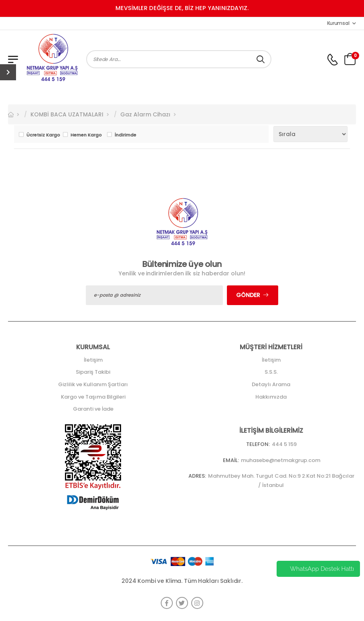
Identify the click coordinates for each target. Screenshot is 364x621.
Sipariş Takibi (93, 372)
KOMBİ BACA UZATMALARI (67, 114)
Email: (231, 460)
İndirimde (125, 135)
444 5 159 (284, 444)
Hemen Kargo (86, 135)
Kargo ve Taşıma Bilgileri (93, 397)
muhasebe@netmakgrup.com (281, 460)
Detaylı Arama (271, 384)
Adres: (197, 476)
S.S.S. (271, 372)
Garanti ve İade (93, 409)
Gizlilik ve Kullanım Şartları (93, 384)
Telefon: (258, 444)
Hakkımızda (271, 397)
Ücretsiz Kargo (43, 135)
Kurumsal (338, 23)
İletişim (93, 360)
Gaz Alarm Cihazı (145, 114)
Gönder (248, 295)
